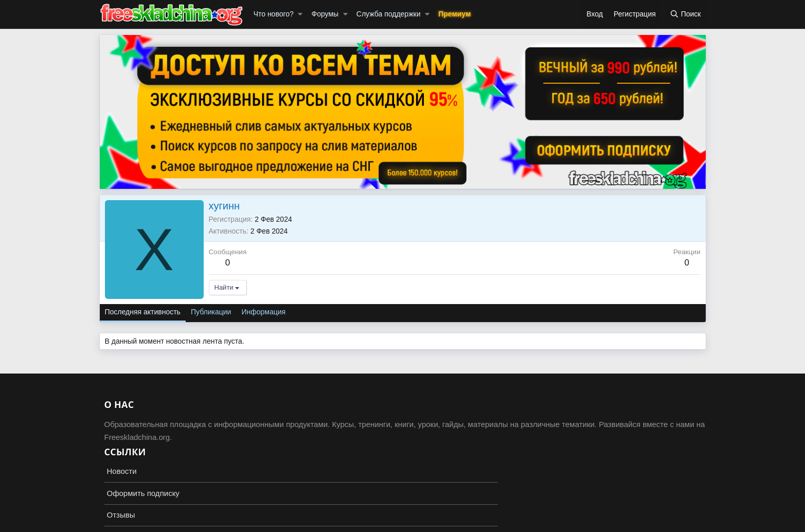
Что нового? (274, 14)
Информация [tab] (263, 312)
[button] (300, 14)
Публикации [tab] (211, 312)
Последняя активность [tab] (143, 312)
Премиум (454, 14)
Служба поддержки (389, 14)
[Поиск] (685, 14)
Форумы (325, 14)
